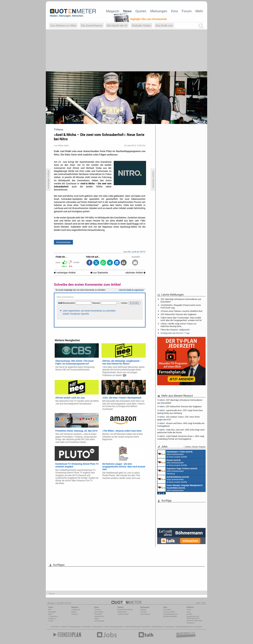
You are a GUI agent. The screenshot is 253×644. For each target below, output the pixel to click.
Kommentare (63, 242)
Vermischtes (99, 612)
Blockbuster (136, 627)
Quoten (141, 11)
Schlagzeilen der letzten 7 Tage (175, 333)
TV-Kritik (143, 612)
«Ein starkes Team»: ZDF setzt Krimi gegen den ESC (178, 418)
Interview (75, 614)
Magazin (113, 11)
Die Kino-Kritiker (169, 612)
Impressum (191, 623)
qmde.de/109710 (139, 252)
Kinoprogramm (169, 627)
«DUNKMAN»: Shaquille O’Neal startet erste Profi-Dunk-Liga (181, 306)
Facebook (52, 619)
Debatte (143, 610)
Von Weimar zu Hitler (63, 25)
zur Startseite (99, 273)
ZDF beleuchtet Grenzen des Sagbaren (178, 314)
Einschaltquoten (117, 627)
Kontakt (189, 614)
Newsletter (52, 612)
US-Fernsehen (99, 621)
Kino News (55, 627)
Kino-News (167, 610)
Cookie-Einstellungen (194, 621)
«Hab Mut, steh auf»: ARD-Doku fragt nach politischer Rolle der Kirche (181, 431)
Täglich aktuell (123, 614)
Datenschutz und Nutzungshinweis (193, 617)
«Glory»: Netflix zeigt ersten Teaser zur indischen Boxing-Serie (178, 325)
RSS (50, 610)
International (99, 616)
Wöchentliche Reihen (125, 610)
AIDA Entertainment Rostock (180, 488)
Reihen (74, 612)
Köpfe (96, 619)
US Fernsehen (97, 627)
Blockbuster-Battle (170, 616)
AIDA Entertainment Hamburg (177, 471)
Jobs (188, 612)
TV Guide (127, 627)
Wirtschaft (98, 614)
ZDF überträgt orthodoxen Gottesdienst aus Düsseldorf (181, 300)
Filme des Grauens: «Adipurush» (175, 330)
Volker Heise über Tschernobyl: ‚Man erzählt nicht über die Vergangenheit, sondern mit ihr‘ (181, 319)
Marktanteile (122, 612)
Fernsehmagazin (75, 627)
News (127, 11)
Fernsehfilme (146, 627)
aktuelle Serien (157, 627)
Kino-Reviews (145, 614)
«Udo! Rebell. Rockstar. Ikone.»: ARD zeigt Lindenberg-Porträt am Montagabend (181, 437)
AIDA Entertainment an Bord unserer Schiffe (175, 454)
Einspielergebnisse (170, 614)
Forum (187, 11)
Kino (175, 11)
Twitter (51, 621)
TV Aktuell (64, 627)
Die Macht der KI (117, 25)
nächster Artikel (135, 273)
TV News (106, 627)
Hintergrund (76, 610)
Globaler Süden (142, 25)
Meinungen (159, 11)
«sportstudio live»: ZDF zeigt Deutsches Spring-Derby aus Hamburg (180, 412)
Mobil (50, 614)
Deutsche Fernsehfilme (184, 627)
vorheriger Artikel (65, 273)
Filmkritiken (87, 627)
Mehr (199, 11)
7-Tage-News (53, 616)
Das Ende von (164, 25)
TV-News (98, 610)
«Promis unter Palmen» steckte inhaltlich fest (182, 311)
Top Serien (198, 627)
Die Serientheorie (92, 25)
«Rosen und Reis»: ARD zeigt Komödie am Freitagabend (181, 425)
